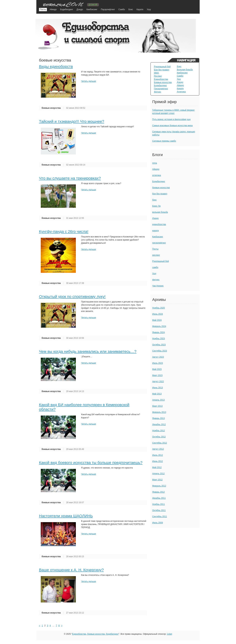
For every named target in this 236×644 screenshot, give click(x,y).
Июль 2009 (158, 523)
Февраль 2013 (159, 412)
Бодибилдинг (67, 9)
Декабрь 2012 (159, 424)
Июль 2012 (158, 455)
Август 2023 (158, 357)
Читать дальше (89, 81)
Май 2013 (157, 394)
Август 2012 (158, 449)
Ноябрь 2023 (159, 339)
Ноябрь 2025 (159, 308)
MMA (156, 73)
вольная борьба (160, 212)
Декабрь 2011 (159, 498)
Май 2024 (157, 320)
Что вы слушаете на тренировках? (70, 178)
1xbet (169, 634)
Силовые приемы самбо (164, 141)
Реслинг (158, 76)
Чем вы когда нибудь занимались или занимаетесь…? (88, 351)
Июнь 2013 (158, 388)
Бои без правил (162, 70)
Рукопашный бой (162, 67)
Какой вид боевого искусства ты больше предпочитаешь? (91, 463)
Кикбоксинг (92, 9)
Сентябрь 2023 (160, 351)
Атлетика (181, 92)
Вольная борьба (185, 70)
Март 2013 (157, 406)
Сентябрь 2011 (160, 517)
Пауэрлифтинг (108, 9)
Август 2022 (158, 382)
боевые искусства (51, 108)
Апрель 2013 (158, 400)
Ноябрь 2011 (159, 504)
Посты (43, 9)
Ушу (149, 9)
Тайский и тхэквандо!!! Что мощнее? (72, 121)
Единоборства (161, 79)
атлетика (157, 175)
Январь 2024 (158, 332)
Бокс (131, 9)
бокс (154, 200)
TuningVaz (69, 4)
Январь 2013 (158, 418)
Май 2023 (157, 369)
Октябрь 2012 (159, 437)
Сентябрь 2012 (160, 443)
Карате (140, 9)
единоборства (159, 224)
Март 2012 (157, 480)
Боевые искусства (163, 82)
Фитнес (158, 92)
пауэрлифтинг (159, 243)
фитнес (156, 280)
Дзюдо (80, 9)
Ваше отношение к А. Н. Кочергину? (71, 570)
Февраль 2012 (159, 486)
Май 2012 (157, 467)
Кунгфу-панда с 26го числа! (64, 232)
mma (155, 163)
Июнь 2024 (158, 314)
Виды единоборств (56, 67)
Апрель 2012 (158, 474)
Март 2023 (157, 375)
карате (155, 231)
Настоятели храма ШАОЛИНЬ (66, 516)
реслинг (156, 255)
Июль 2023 (158, 363)
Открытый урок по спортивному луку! (72, 297)
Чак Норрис (158, 286)
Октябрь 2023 (159, 345)
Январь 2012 (158, 492)
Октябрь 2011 (159, 510)
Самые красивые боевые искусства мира (172, 126)
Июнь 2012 (158, 461)
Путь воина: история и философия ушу (171, 119)
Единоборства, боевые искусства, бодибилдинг (95, 634)
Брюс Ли (156, 206)
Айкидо (53, 9)
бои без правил (160, 194)
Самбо (122, 9)
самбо (155, 267)
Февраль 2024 (159, 326)
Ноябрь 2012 (159, 431)
